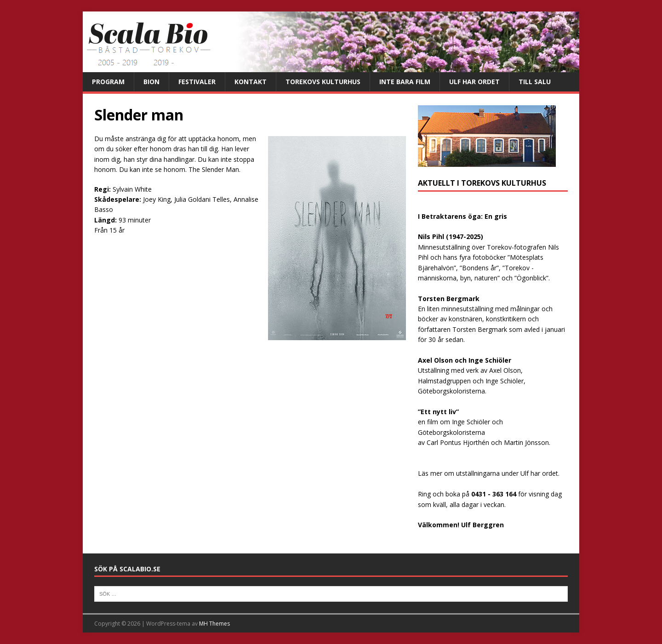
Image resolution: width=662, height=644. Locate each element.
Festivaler (197, 82)
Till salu (535, 82)
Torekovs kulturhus (323, 82)
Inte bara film (405, 82)
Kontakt (251, 82)
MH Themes (214, 624)
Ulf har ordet (474, 82)
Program (108, 82)
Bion (151, 82)
